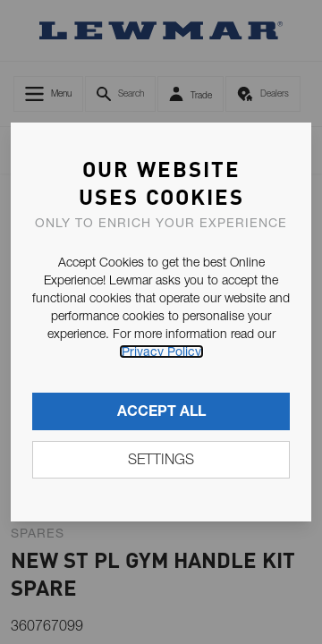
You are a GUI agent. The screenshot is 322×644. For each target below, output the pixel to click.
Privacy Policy (161, 352)
